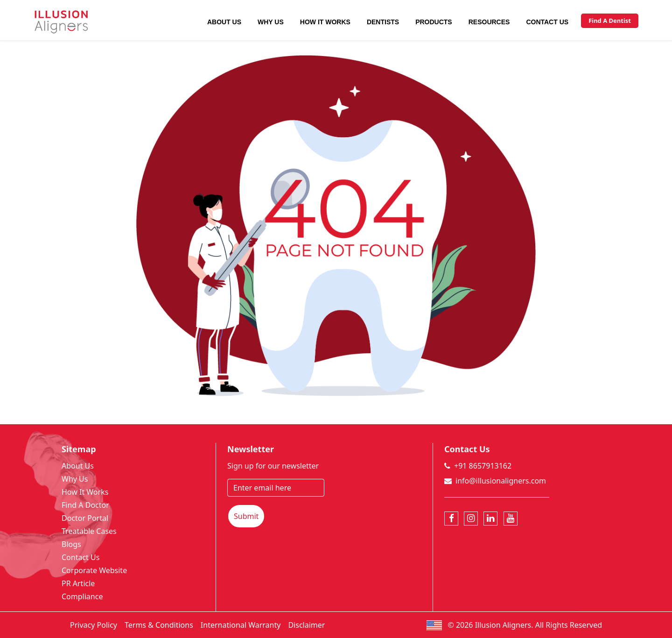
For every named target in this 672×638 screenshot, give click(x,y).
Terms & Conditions (159, 625)
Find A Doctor (85, 505)
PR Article (78, 583)
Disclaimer (306, 625)
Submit (246, 516)
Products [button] (434, 22)
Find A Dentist (610, 21)
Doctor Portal (85, 518)
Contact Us (547, 22)
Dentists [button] (383, 22)
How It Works (325, 22)
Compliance (82, 596)
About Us (224, 22)
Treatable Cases (89, 531)
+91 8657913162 (483, 466)
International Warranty (241, 625)
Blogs (71, 544)
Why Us (271, 22)
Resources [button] (489, 22)
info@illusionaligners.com (501, 481)
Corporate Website (94, 570)
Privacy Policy (94, 625)
